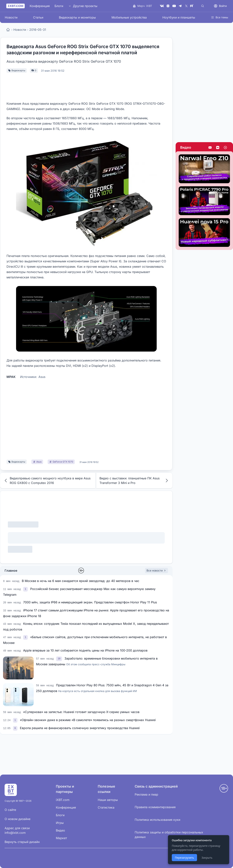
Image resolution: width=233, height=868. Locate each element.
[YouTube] (174, 6)
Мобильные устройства (129, 17)
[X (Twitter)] (186, 6)
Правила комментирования (155, 807)
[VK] (162, 6)
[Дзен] (168, 6)
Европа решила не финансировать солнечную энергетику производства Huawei (80, 728)
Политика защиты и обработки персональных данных (169, 835)
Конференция (40, 6)
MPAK (11, 377)
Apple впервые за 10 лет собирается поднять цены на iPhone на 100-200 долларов (85, 650)
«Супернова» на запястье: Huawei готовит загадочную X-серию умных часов (81, 712)
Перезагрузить (184, 858)
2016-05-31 (38, 30)
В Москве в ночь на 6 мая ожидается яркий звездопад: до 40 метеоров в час (81, 581)
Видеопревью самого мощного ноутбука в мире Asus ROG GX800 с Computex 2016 (47, 481)
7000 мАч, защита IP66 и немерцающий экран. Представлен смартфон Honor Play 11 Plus (90, 602)
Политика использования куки (157, 820)
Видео (186, 147)
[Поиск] (203, 6)
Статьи (38, 17)
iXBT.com (63, 800)
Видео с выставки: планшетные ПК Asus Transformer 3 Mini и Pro (134, 481)
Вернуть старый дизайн (22, 842)
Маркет (61, 838)
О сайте (10, 810)
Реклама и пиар (146, 794)
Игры (60, 823)
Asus (42, 377)
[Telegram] (180, 6)
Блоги (59, 6)
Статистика (106, 807)
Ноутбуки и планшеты (179, 17)
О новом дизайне (18, 819)
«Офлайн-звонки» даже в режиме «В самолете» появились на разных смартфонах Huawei (88, 720)
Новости (11, 17)
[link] (26, 589)
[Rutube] (192, 6)
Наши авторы (108, 800)
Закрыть (207, 858)
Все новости (156, 570)
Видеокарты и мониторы (77, 17)
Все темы (220, 17)
